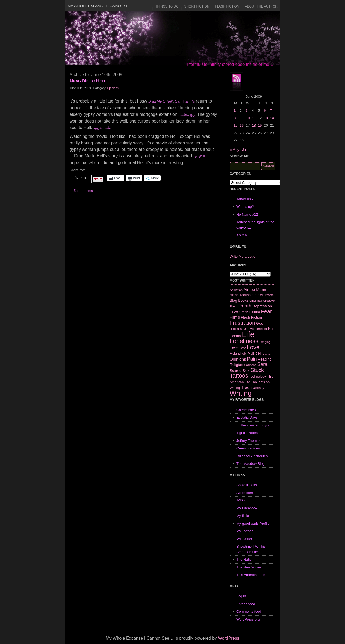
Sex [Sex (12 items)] (246, 370)
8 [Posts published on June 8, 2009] (235, 118)
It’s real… (244, 235)
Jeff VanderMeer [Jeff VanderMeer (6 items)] (256, 329)
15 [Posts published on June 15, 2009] (236, 125)
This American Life (251, 575)
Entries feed (246, 604)
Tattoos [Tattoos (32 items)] (239, 376)
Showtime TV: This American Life (251, 549)
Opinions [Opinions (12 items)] (238, 359)
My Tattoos (245, 531)
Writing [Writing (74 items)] (241, 393)
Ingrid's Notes (247, 433)
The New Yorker (249, 567)
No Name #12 (247, 214)
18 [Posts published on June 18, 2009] (254, 125)
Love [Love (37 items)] (253, 347)
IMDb (241, 500)
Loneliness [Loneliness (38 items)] (244, 341)
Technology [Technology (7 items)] (258, 377)
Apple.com (245, 493)
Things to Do (167, 6)
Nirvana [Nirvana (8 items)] (264, 353)
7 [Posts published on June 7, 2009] (271, 111)
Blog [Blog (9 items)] (233, 300)
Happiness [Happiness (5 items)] (236, 329)
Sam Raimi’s (185, 101)
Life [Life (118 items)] (248, 334)
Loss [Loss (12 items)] (234, 348)
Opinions (113, 88)
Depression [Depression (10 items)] (262, 306)
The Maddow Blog (251, 464)
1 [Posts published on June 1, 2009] (235, 111)
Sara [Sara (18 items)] (263, 364)
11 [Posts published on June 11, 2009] (254, 118)
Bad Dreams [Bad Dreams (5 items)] (265, 295)
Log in (241, 596)
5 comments (83, 191)
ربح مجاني (187, 115)
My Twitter (244, 539)
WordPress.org (248, 619)
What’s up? (245, 207)
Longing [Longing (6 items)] (265, 342)
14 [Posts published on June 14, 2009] (272, 118)
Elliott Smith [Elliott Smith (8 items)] (239, 312)
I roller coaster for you (253, 425)
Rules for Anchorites (252, 456)
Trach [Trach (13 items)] (246, 387)
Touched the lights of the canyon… (255, 225)
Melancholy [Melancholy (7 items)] (238, 354)
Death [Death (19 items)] (245, 306)
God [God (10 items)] (260, 323)
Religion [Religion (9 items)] (236, 365)
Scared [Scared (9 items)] (236, 371)
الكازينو (200, 156)
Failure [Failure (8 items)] (255, 312)
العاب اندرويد (103, 128)
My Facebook (247, 508)
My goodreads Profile (253, 523)
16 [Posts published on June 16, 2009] (241, 125)
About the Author (261, 6)
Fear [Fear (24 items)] (266, 311)
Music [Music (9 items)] (252, 353)
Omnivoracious (248, 448)
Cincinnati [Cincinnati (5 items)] (256, 301)
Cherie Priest (246, 410)
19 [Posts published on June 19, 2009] (260, 125)
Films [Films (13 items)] (235, 317)
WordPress (229, 638)
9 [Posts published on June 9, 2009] (241, 118)
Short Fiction (197, 6)
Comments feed (249, 611)
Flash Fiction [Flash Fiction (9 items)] (251, 317)
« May (234, 150)
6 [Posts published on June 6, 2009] (265, 111)
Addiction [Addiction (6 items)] (236, 290)
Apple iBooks (247, 485)
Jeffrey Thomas (248, 441)
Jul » (246, 150)
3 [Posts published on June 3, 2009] (247, 111)
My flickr (243, 516)
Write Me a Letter (243, 257)
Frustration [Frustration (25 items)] (242, 323)
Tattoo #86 (245, 199)
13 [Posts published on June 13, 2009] (266, 118)
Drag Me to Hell (88, 80)
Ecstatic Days (247, 417)
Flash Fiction (227, 6)
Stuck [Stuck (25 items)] (257, 370)
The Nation (245, 559)
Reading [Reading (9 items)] (265, 359)
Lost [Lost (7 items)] (242, 348)
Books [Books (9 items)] (243, 300)
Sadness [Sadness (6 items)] (250, 365)
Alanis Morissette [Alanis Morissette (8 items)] (243, 295)
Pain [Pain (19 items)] (252, 359)
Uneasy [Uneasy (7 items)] (258, 388)
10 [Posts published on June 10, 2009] (248, 118)
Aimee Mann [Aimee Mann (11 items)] (255, 289)
